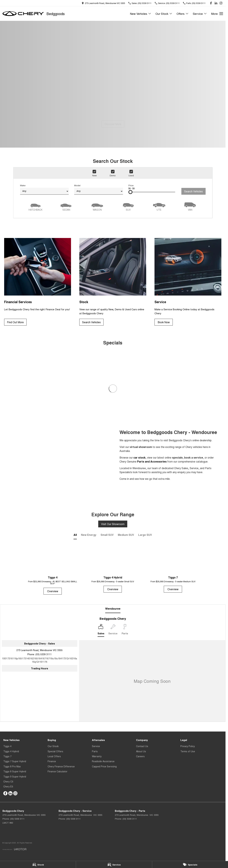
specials (177, 457)
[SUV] (128, 206)
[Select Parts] (125, 630)
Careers (140, 756)
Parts (95, 751)
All (75, 535)
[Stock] (38, 865)
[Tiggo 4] (53, 570)
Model (98, 189)
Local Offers (54, 756)
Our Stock (53, 746)
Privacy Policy (188, 746)
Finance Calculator (57, 771)
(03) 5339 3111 (43, 654)
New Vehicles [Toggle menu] (141, 14)
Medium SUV (126, 535)
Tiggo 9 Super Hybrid (15, 776)
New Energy (89, 535)
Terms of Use (188, 751)
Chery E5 (8, 786)
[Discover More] (113, 124)
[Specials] (190, 865)
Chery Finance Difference (61, 766)
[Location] (101, 630)
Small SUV (107, 535)
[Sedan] (66, 206)
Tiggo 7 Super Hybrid (15, 761)
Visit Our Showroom (113, 524)
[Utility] (159, 206)
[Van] (190, 206)
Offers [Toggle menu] (183, 14)
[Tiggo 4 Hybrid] (113, 569)
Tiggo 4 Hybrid (11, 751)
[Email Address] (40, 660)
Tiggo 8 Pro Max (12, 766)
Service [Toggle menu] (200, 14)
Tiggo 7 (7, 756)
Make (44, 189)
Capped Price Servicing (104, 766)
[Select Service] (113, 630)
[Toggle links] (14, 849)
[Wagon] (97, 206)
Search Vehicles (193, 191)
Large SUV (145, 535)
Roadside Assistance (103, 761)
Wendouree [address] (113, 609)
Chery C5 (8, 781)
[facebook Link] (211, 3)
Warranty (97, 756)
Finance (52, 761)
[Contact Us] (103, 3)
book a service (194, 457)
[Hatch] (36, 206)
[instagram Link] (221, 3)
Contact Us (142, 746)
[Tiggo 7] (173, 569)
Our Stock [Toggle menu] (164, 14)
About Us (141, 751)
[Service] (114, 865)
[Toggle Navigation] (217, 14)
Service (96, 746)
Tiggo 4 (7, 746)
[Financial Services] (38, 282)
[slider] (130, 192)
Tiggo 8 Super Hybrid (15, 771)
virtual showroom (141, 447)
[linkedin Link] (216, 3)
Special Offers (55, 751)
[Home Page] (23, 14)
